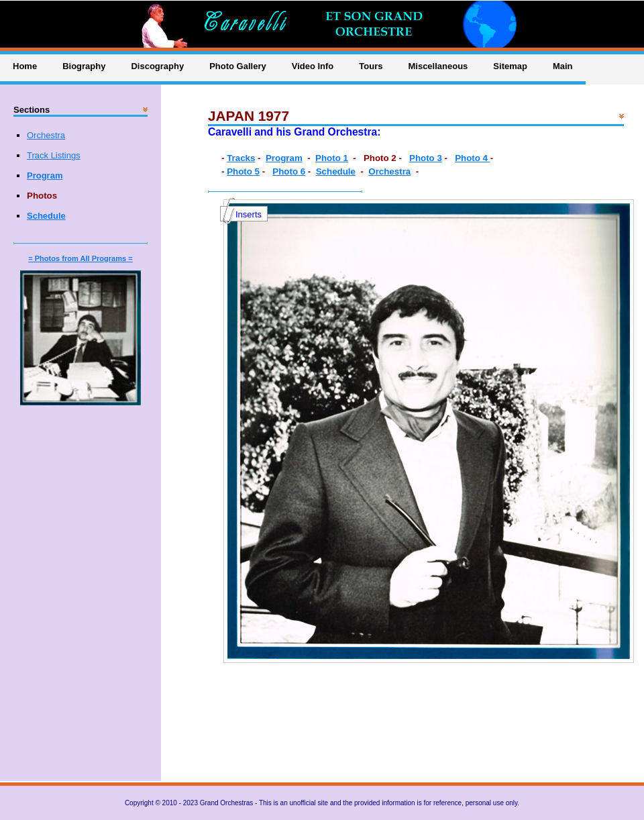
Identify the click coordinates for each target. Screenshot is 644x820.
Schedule (336, 171)
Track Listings (54, 155)
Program (284, 158)
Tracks (241, 158)
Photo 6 (289, 171)
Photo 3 (426, 158)
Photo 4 (473, 158)
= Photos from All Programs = (80, 258)
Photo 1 (332, 158)
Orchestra (389, 171)
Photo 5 (243, 171)
